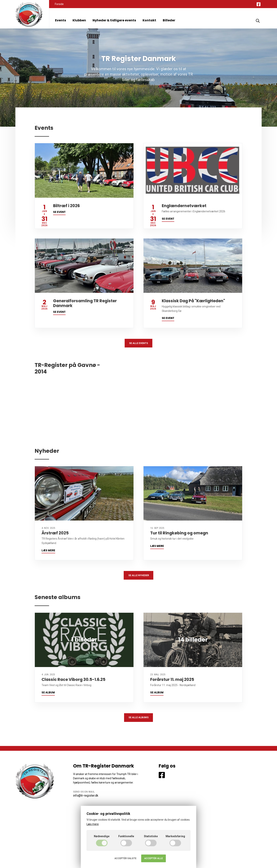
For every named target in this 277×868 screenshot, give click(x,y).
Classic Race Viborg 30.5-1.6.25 (73, 682)
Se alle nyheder (139, 577)
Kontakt (149, 20)
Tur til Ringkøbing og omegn (179, 534)
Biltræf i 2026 (66, 206)
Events (60, 20)
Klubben (79, 20)
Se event (59, 212)
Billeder (169, 20)
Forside (59, 4)
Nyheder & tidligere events (114, 20)
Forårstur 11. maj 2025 (172, 682)
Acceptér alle (154, 858)
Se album (48, 695)
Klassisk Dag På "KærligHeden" (193, 301)
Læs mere (48, 552)
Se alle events (138, 344)
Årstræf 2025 (55, 534)
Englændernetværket (184, 206)
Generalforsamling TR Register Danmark (85, 303)
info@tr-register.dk (86, 800)
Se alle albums (139, 721)
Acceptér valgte (125, 858)
